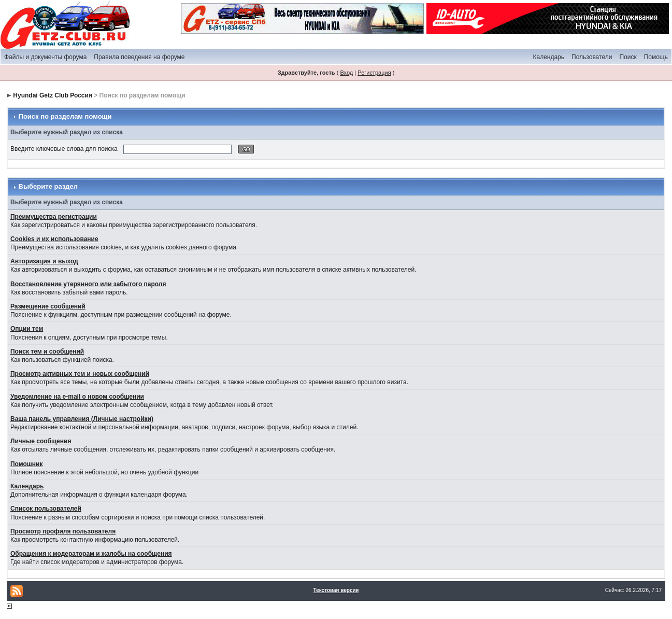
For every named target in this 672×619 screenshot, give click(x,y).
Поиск (628, 57)
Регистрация (374, 73)
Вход (346, 73)
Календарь (548, 57)
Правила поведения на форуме (139, 57)
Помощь (656, 57)
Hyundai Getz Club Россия (53, 95)
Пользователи (592, 57)
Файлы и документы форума (45, 57)
